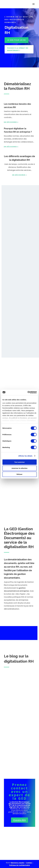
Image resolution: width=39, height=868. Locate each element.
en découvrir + (19, 175)
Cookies (29, 863)
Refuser (20, 474)
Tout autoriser (20, 462)
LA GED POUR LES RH (16, 40)
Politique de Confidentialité (20, 865)
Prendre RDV (20, 820)
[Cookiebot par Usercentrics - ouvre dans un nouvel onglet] (28, 392)
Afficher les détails (25, 456)
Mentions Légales (18, 863)
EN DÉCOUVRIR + (11, 122)
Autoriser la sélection (19, 468)
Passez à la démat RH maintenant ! (18, 49)
